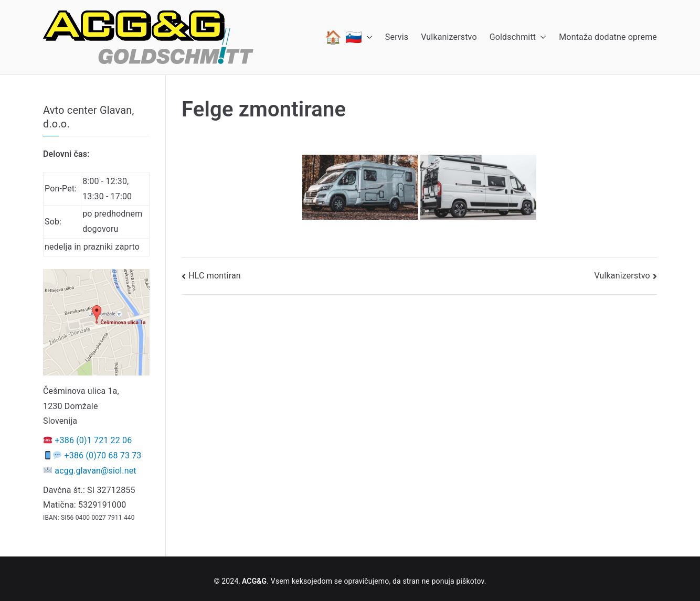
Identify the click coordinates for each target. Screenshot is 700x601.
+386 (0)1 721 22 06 (93, 440)
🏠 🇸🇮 (349, 37)
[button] (367, 37)
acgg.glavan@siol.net (95, 471)
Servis (397, 37)
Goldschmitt (518, 37)
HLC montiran (215, 276)
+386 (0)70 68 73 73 (103, 455)
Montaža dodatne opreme (608, 37)
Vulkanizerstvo (449, 37)
